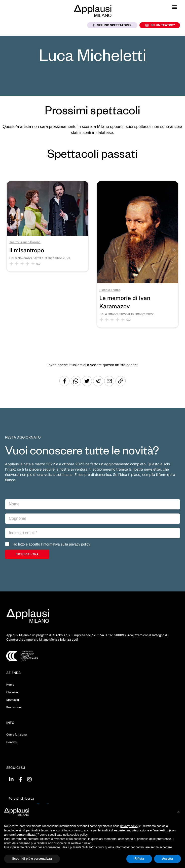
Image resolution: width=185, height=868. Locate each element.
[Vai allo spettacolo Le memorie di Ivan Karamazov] (138, 282)
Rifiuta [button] (139, 859)
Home (10, 685)
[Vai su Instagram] (29, 779)
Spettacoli (13, 700)
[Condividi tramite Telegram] (99, 385)
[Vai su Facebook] (20, 779)
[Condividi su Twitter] (87, 385)
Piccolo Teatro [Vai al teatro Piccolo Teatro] (110, 290)
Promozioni (14, 707)
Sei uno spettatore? (112, 25)
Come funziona (16, 735)
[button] (175, 7)
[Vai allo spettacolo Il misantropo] (48, 234)
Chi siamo (13, 692)
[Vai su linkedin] (11, 779)
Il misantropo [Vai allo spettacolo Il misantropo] (27, 250)
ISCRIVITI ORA (27, 554)
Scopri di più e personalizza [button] (32, 859)
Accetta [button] (168, 859)
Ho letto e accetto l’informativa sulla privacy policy (51, 544)
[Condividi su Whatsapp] (76, 385)
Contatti (12, 742)
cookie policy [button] (79, 835)
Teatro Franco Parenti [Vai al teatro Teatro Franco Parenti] (25, 242)
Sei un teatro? (160, 25)
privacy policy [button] (129, 826)
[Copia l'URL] (110, 385)
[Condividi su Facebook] (64, 385)
